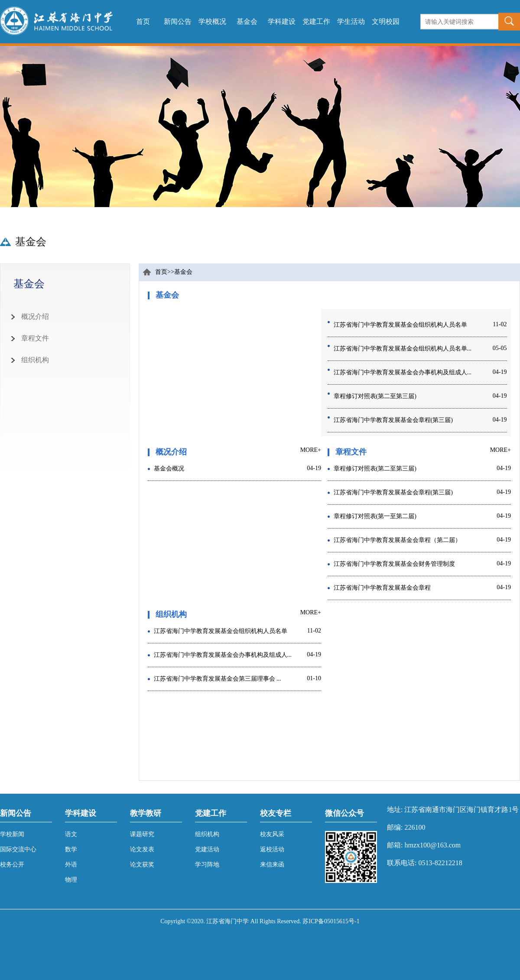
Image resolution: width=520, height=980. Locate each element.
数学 (71, 849)
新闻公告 (178, 21)
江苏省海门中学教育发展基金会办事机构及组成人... (403, 372)
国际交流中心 (18, 849)
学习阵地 (207, 865)
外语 (71, 865)
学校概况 (212, 21)
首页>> (165, 272)
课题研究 (142, 834)
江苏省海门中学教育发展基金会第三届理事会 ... (218, 679)
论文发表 (142, 849)
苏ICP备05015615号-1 (331, 921)
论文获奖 (142, 865)
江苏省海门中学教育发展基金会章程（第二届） (397, 540)
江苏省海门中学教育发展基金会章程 (382, 588)
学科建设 (282, 21)
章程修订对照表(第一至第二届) (375, 516)
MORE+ (311, 450)
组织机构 (207, 834)
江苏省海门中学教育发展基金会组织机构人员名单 (400, 325)
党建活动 (207, 849)
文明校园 (386, 21)
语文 (71, 834)
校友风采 (272, 834)
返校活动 (272, 849)
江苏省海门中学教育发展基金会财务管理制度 (394, 564)
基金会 (247, 21)
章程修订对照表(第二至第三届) (375, 396)
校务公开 (12, 865)
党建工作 (316, 21)
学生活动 (351, 21)
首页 (143, 21)
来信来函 (272, 865)
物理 (71, 880)
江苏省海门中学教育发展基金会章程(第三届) (393, 420)
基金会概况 (169, 469)
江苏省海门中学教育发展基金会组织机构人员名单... (403, 349)
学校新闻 (12, 834)
